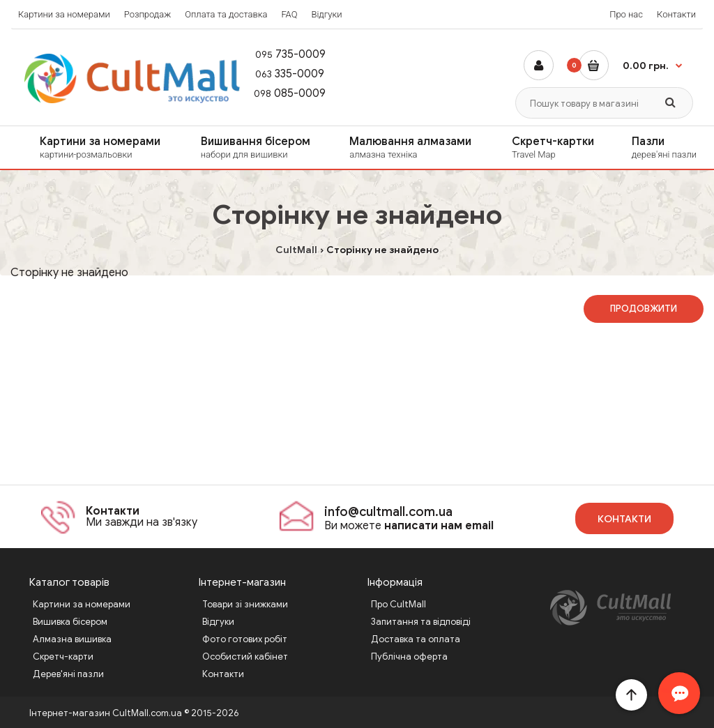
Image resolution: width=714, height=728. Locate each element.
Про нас (626, 14)
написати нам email (439, 526)
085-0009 (283, 93)
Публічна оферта (409, 657)
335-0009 (283, 74)
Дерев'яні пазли (68, 674)
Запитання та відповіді (421, 622)
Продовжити (644, 309)
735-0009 (283, 54)
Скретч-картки (557, 148)
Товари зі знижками (245, 604)
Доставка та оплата (416, 639)
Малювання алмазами (416, 148)
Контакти (676, 14)
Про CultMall (398, 604)
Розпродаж (148, 14)
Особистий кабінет (245, 657)
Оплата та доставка (226, 14)
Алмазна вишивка (72, 639)
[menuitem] (91, 147)
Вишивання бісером (261, 148)
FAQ (289, 14)
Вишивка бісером (70, 622)
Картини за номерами (64, 14)
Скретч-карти (63, 657)
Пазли (668, 148)
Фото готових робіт (245, 639)
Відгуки (326, 14)
